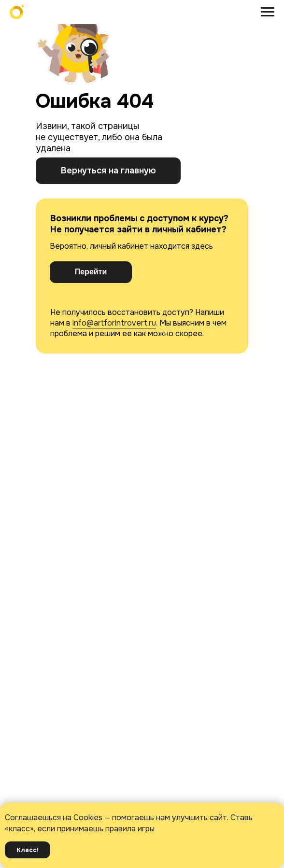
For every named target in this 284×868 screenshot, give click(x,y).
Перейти (91, 272)
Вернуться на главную (108, 171)
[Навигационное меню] (268, 12)
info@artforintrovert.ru (114, 323)
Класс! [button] (28, 850)
